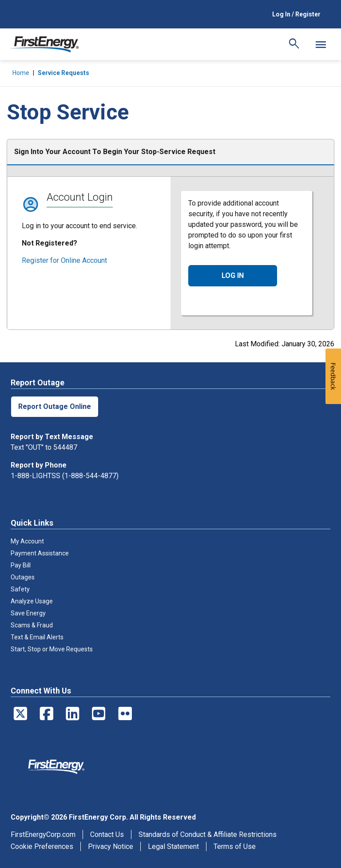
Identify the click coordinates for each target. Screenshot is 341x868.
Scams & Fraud (32, 625)
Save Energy (28, 613)
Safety (20, 589)
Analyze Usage (32, 601)
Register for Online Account (64, 260)
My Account (27, 541)
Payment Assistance (40, 553)
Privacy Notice (111, 846)
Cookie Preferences (42, 846)
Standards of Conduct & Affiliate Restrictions (208, 834)
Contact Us (107, 834)
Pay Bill (21, 565)
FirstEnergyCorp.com (43, 834)
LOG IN (233, 275)
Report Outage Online (55, 406)
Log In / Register (296, 14)
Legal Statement (173, 846)
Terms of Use (235, 846)
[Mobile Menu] (321, 44)
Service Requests (63, 73)
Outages (23, 577)
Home (21, 73)
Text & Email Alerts (37, 637)
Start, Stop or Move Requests (52, 649)
